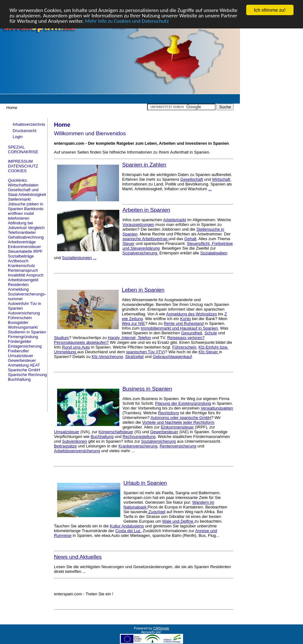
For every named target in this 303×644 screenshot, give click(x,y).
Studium (62, 338)
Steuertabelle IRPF (25, 251)
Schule (211, 333)
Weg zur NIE (133, 323)
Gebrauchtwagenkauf (172, 357)
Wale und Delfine (178, 521)
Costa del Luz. (128, 531)
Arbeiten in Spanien (146, 210)
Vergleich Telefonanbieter (26, 230)
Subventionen (74, 441)
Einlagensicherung (25, 346)
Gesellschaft (192, 179)
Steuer (128, 243)
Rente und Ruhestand (184, 323)
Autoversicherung (24, 313)
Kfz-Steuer (209, 352)
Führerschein (20, 318)
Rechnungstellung (139, 437)
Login (18, 137)
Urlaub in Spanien (145, 483)
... (210, 189)
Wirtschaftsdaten (23, 185)
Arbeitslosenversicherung (77, 451)
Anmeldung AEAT (24, 365)
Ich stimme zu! (270, 10)
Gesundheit (192, 333)
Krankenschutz (21, 266)
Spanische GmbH (24, 370)
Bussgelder (18, 322)
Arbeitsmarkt (175, 220)
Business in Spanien (147, 389)
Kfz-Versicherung (107, 357)
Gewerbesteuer (22, 360)
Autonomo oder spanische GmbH (181, 418)
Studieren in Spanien (27, 332)
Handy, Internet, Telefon (130, 338)
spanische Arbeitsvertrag (146, 239)
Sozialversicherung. (140, 253)
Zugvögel (156, 512)
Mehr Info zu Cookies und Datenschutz (127, 21)
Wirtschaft (221, 179)
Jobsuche (17, 204)
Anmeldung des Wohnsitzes (191, 314)
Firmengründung (23, 337)
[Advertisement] (271, 57)
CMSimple (161, 628)
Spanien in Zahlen (144, 165)
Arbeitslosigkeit (32, 194)
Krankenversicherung (138, 446)
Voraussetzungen (138, 225)
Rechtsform (169, 413)
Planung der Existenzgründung (183, 403)
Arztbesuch (18, 261)
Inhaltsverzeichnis (29, 124)
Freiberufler (18, 351)
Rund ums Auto (76, 347)
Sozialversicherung (158, 441)
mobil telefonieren (21, 216)
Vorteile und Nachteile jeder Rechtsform (178, 422)
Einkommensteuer (24, 247)
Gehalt (190, 239)
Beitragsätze (65, 446)
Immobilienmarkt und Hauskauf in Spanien (179, 328)
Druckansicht (24, 131)
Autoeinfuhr (18, 304)
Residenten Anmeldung (18, 287)
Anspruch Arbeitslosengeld (26, 277)
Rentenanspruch (23, 270)
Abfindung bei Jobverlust (21, 225)
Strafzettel (134, 357)
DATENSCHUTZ (23, 166)
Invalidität (17, 275)
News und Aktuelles (78, 557)
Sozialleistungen (77, 258)
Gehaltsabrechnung (26, 237)
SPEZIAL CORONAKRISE (23, 149)
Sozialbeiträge (21, 256)
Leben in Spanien (143, 290)
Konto (186, 319)
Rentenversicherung (178, 446)
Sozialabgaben (214, 253)
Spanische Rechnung (27, 375)
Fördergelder (20, 341)
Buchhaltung (19, 379)
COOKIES (17, 171)
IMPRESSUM (20, 161)
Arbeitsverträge (22, 242)
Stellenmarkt (19, 199)
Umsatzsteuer (21, 356)
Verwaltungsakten (217, 408)
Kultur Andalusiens (127, 526)
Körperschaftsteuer (116, 432)
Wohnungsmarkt (23, 327)
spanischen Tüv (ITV (145, 352)
